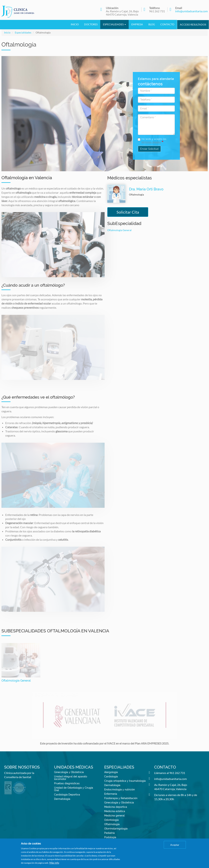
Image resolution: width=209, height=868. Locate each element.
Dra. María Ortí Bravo (146, 189)
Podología (110, 837)
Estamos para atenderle (156, 82)
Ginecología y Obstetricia (69, 772)
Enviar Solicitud (149, 149)
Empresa (137, 24)
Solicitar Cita (128, 212)
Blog (152, 24)
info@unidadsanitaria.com (191, 11)
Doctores (91, 24)
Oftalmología (112, 824)
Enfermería (111, 794)
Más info (54, 863)
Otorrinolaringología (116, 829)
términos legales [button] (151, 142)
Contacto (167, 24)
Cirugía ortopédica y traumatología (125, 781)
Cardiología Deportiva (67, 795)
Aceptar (175, 845)
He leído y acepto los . (152, 141)
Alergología (111, 772)
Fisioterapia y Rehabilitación (121, 798)
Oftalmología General (119, 230)
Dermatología (62, 799)
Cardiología (111, 776)
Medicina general (114, 816)
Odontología (111, 820)
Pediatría (109, 833)
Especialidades (114, 24)
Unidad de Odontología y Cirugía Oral (74, 789)
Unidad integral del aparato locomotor (71, 778)
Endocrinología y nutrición (120, 790)
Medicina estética (115, 811)
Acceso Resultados (193, 25)
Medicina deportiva (116, 807)
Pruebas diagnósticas (67, 783)
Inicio (75, 24)
